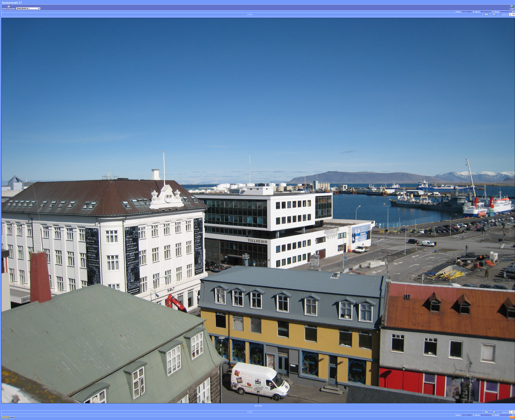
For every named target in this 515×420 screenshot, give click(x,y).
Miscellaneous (487, 12)
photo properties (9, 7)
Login (512, 7)
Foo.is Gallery (468, 12)
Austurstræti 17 (507, 12)
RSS (512, 417)
